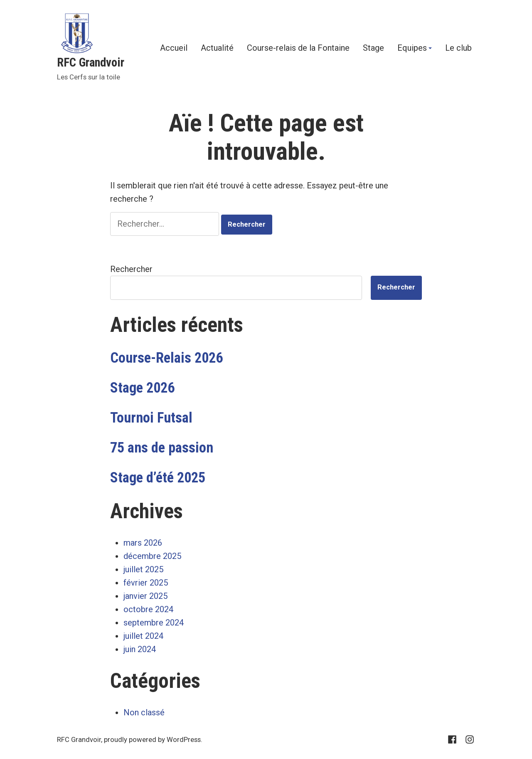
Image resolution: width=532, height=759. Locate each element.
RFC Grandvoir (91, 62)
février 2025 (146, 583)
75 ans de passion (162, 447)
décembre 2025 (152, 556)
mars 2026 (143, 543)
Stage (373, 48)
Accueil (174, 48)
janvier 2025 (145, 596)
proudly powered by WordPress (152, 740)
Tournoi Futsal (151, 418)
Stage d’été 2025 (158, 477)
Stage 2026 (142, 388)
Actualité (217, 48)
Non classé (144, 712)
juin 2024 (140, 649)
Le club (458, 48)
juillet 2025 (143, 569)
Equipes (412, 48)
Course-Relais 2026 (166, 358)
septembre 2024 (154, 623)
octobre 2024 (148, 609)
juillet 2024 (143, 636)
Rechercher (131, 269)
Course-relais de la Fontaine (298, 48)
